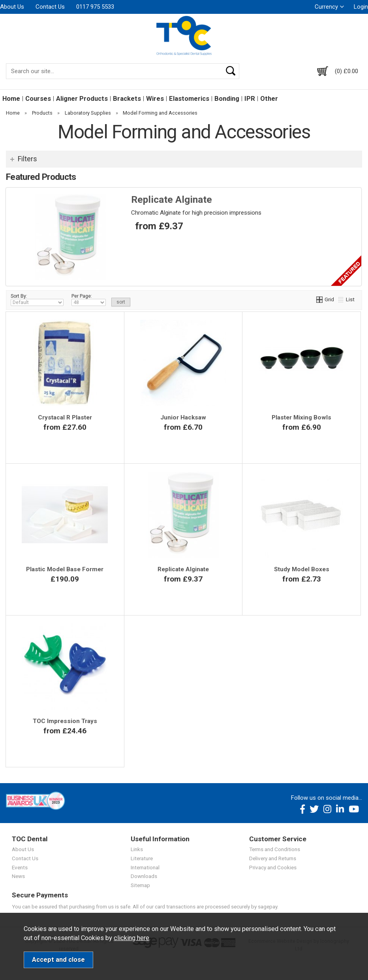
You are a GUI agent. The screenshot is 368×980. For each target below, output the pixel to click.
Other (269, 99)
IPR (250, 99)
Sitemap (140, 885)
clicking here (131, 938)
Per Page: (89, 300)
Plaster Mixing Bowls (301, 417)
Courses (38, 99)
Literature (142, 858)
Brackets (127, 99)
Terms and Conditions (275, 849)
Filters (27, 159)
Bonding (227, 99)
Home (11, 99)
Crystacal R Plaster (65, 417)
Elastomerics (189, 99)
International (145, 867)
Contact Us (50, 7)
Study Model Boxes (302, 569)
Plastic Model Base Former (65, 569)
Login (361, 7)
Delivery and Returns (273, 858)
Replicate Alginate (172, 199)
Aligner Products (82, 99)
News (18, 876)
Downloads (144, 876)
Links (137, 849)
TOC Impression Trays (65, 721)
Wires (155, 99)
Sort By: (37, 300)
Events (20, 867)
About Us (12, 7)
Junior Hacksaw (183, 417)
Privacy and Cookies (273, 867)
